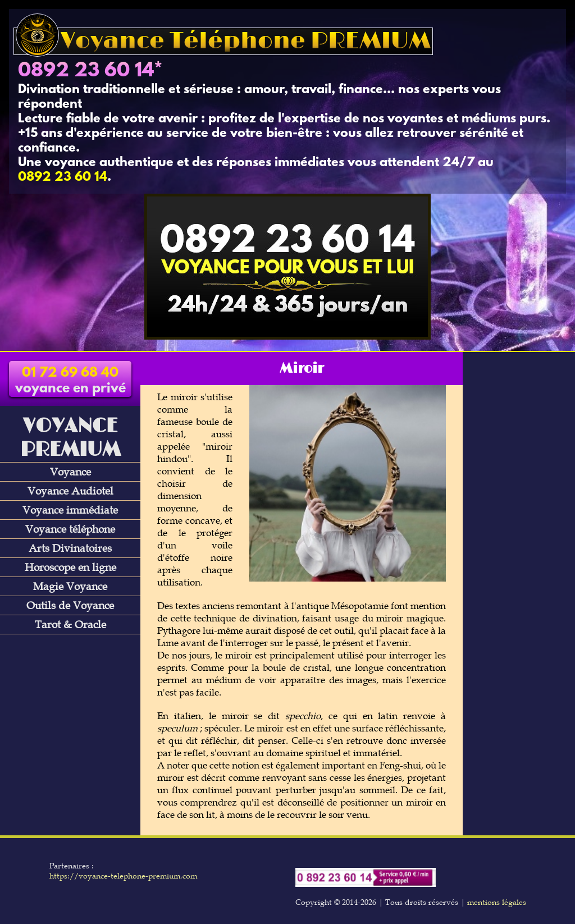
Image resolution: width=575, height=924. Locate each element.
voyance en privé (70, 381)
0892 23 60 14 (86, 71)
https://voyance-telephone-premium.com (123, 876)
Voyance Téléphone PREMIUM (223, 41)
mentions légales (497, 902)
